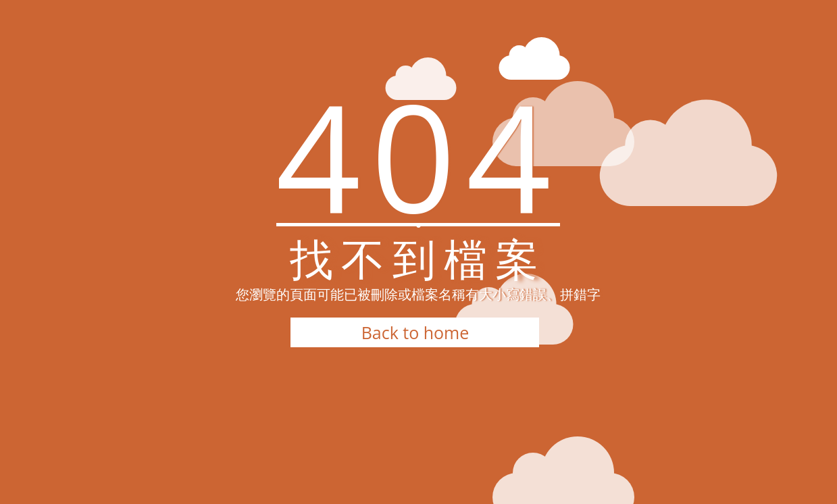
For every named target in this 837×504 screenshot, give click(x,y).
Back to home (415, 332)
